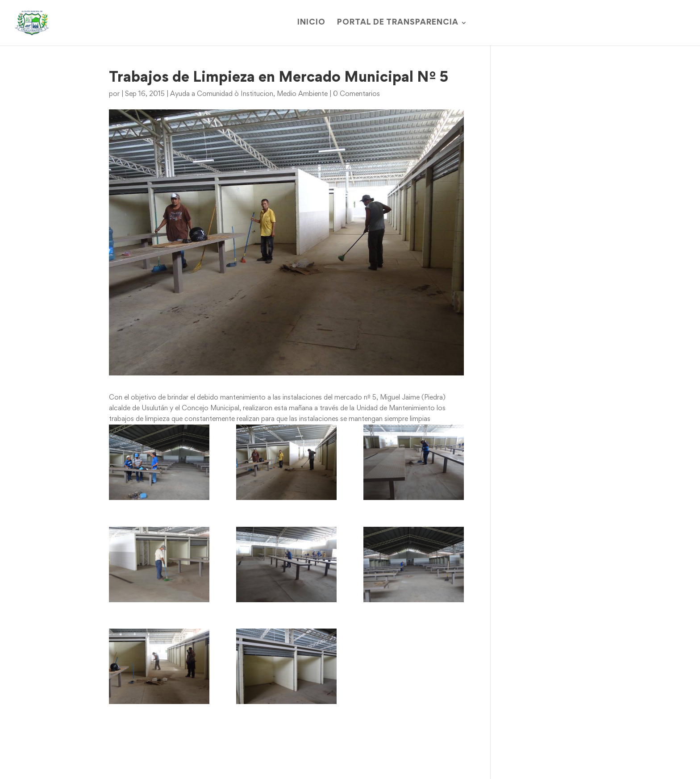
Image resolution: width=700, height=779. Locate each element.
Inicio (311, 23)
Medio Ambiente (302, 94)
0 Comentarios (356, 94)
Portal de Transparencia (398, 23)
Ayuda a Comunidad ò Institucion (222, 94)
